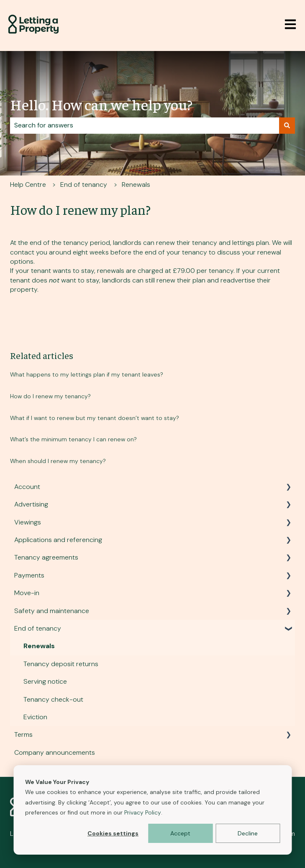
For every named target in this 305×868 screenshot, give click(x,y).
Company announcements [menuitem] (55, 752)
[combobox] (145, 125)
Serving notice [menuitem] (45, 681)
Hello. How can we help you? (101, 104)
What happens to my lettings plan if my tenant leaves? (87, 374)
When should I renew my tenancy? (58, 461)
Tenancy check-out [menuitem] (53, 699)
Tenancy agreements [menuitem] (46, 557)
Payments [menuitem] (29, 575)
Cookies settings (113, 833)
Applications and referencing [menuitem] (58, 540)
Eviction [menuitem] (35, 717)
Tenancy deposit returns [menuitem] (61, 664)
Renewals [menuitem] (39, 646)
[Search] (287, 125)
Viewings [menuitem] (28, 522)
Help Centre (28, 185)
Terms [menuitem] (23, 734)
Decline (248, 833)
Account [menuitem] (27, 487)
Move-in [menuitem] (27, 593)
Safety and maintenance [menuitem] (52, 611)
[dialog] (152, 810)
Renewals (136, 185)
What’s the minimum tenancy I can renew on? (73, 439)
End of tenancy (84, 185)
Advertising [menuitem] (31, 504)
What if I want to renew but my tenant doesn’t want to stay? (95, 418)
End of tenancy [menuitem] (38, 628)
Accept (180, 833)
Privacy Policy (143, 812)
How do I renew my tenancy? (50, 396)
